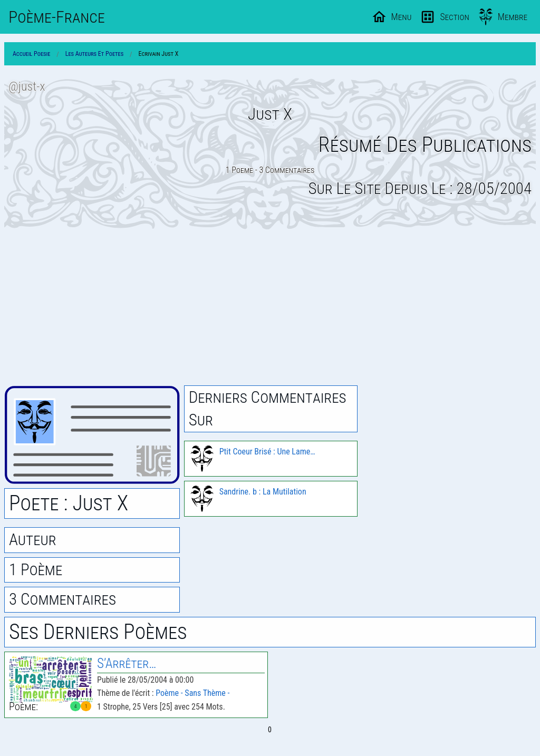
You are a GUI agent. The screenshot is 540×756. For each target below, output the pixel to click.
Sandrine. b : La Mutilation (263, 492)
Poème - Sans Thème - (192, 693)
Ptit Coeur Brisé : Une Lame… (267, 452)
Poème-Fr (57, 17)
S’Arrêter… (127, 663)
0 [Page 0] (270, 730)
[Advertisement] (270, 307)
